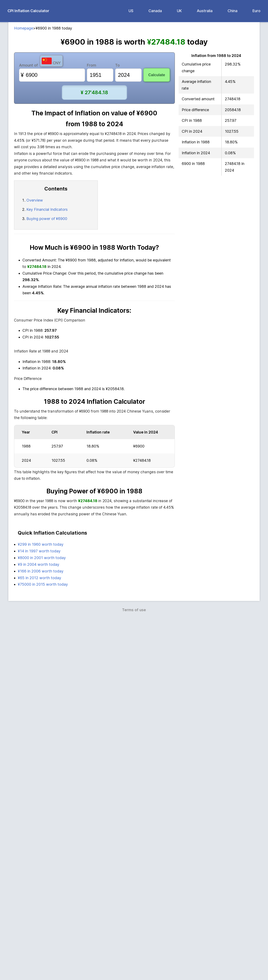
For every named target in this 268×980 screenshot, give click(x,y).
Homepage (24, 28)
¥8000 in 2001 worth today (42, 919)
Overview (35, 200)
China (233, 11)
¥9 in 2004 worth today (39, 925)
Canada (155, 11)
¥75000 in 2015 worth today (43, 945)
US (131, 11)
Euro (256, 11)
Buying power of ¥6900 (47, 219)
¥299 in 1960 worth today (41, 905)
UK (179, 11)
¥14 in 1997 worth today (39, 912)
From (91, 65)
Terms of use (134, 971)
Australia (205, 11)
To (117, 65)
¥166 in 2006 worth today (41, 932)
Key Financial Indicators (47, 209)
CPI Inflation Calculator (28, 11)
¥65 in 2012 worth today (39, 939)
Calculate (157, 75)
